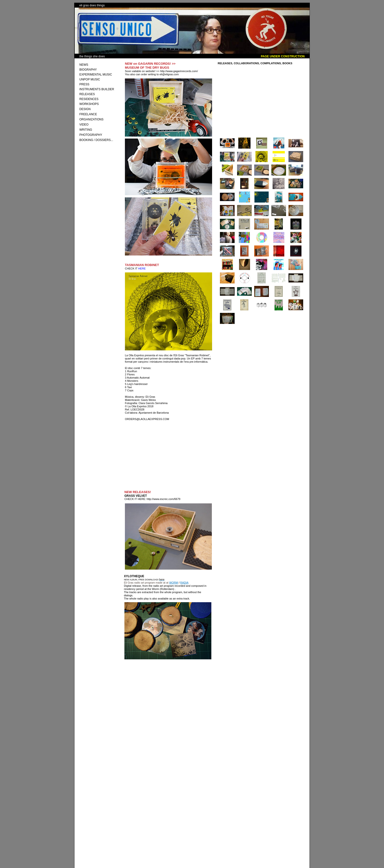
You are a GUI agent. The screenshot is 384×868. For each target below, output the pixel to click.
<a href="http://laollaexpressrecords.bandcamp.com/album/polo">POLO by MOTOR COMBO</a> (162, 821)
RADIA (184, 583)
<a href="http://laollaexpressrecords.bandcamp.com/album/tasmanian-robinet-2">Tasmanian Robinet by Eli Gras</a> (168, 457)
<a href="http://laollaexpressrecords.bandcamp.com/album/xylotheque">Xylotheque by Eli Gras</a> (167, 720)
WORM (174, 583)
